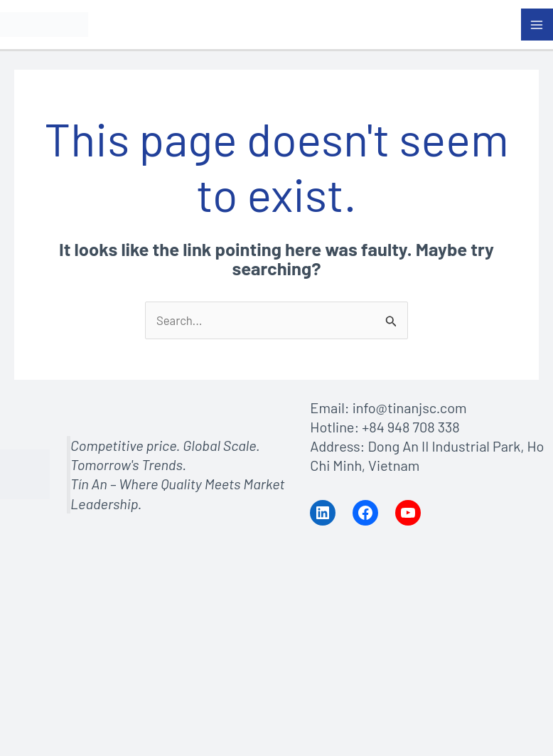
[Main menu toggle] (537, 25)
